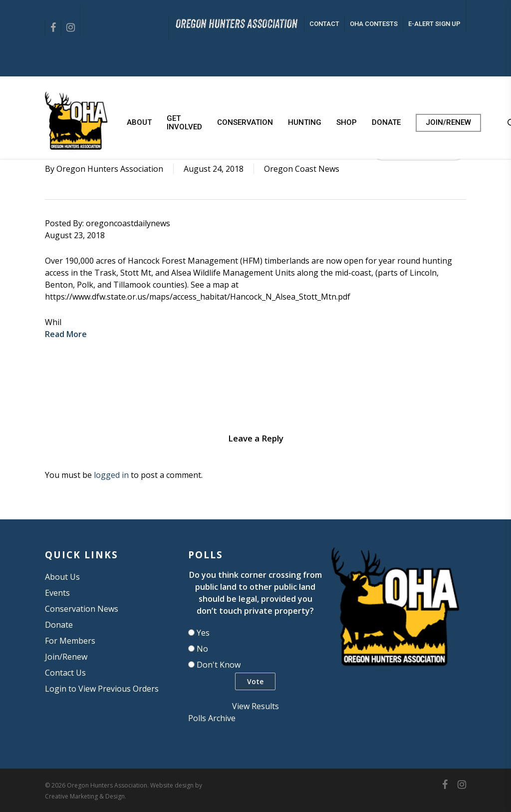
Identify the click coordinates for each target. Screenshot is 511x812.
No (202, 649)
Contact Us (65, 673)
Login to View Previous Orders (102, 689)
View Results (255, 706)
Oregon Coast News (302, 169)
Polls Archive (212, 718)
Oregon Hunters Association (110, 169)
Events (57, 593)
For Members (70, 641)
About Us (62, 577)
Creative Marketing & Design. (86, 796)
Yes (203, 633)
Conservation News (82, 609)
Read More (66, 334)
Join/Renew (66, 657)
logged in (111, 475)
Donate (59, 625)
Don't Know (219, 665)
